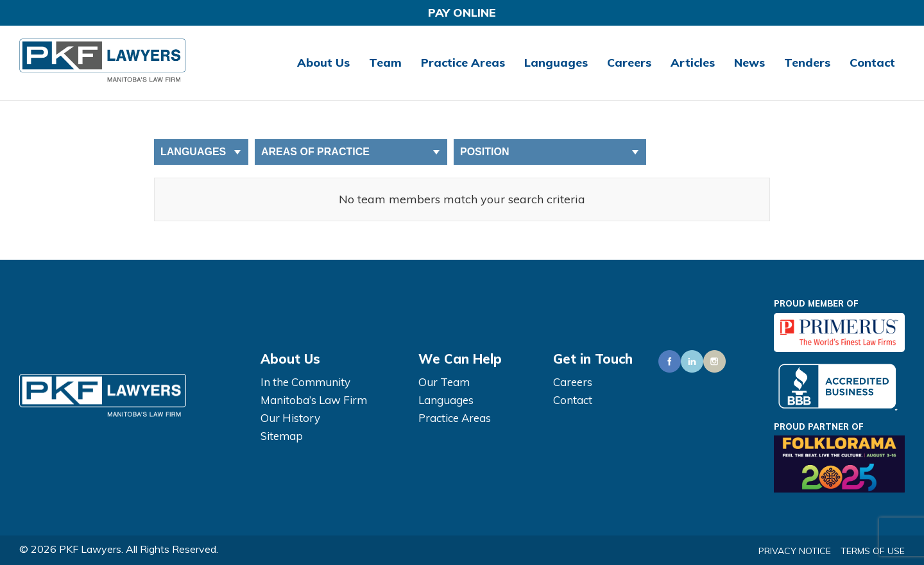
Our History (290, 418)
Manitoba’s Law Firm (314, 400)
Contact (872, 63)
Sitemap (282, 436)
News (749, 63)
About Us (323, 63)
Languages (556, 63)
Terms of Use (873, 551)
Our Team (444, 382)
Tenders (807, 63)
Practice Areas (463, 63)
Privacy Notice (795, 551)
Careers (629, 63)
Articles (693, 63)
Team (385, 63)
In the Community (305, 382)
